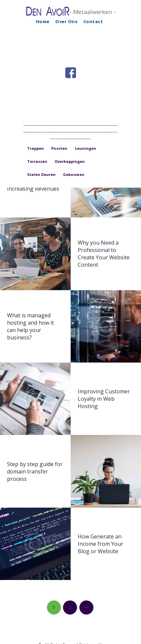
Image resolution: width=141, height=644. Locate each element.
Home (43, 21)
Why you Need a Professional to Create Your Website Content (104, 254)
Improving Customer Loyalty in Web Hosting (104, 399)
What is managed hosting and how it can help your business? (30, 326)
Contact (93, 21)
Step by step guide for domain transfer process (35, 471)
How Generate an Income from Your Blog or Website (100, 544)
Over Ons (66, 21)
